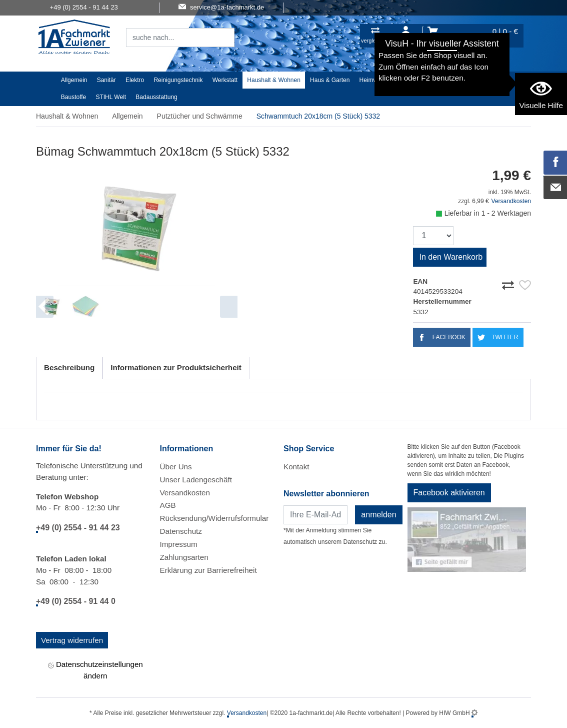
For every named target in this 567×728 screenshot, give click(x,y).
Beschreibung (69, 368)
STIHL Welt (111, 97)
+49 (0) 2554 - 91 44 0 (76, 601)
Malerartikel (461, 80)
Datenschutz (181, 531)
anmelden (378, 515)
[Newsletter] (315, 515)
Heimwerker (375, 80)
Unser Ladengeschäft (196, 480)
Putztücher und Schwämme (200, 116)
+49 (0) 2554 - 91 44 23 (78, 528)
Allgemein (74, 80)
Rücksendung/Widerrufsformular (214, 518)
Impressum (179, 544)
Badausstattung (156, 97)
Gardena (499, 80)
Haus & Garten (330, 80)
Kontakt (296, 467)
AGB (168, 505)
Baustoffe (73, 97)
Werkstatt (225, 80)
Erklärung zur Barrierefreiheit (208, 570)
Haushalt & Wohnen (274, 80)
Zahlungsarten (184, 557)
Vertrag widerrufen (72, 640)
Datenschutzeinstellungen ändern (95, 670)
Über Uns (176, 467)
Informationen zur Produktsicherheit (176, 368)
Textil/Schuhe (419, 80)
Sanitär (106, 80)
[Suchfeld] (169, 38)
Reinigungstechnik (178, 80)
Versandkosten (511, 201)
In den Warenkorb (451, 257)
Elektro (135, 80)
